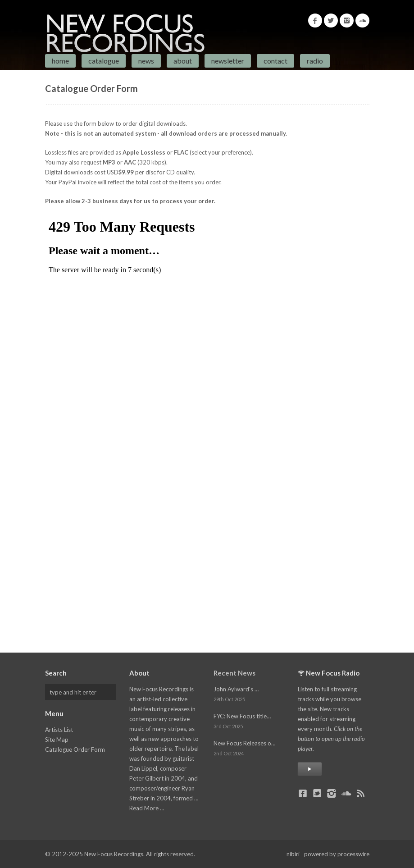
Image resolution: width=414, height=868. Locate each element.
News (146, 61)
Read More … (147, 808)
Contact (275, 61)
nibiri (293, 854)
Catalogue (104, 61)
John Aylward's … (236, 689)
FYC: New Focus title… (242, 716)
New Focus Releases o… (244, 743)
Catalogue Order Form (75, 749)
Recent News (234, 673)
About (183, 61)
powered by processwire (337, 854)
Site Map (57, 740)
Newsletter (228, 61)
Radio (315, 61)
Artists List (59, 730)
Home (60, 61)
